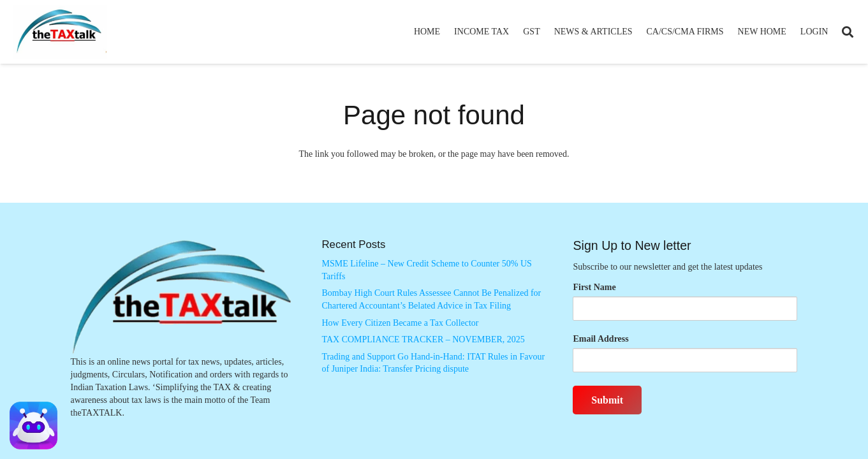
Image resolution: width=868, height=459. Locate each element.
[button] (848, 32)
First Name (594, 287)
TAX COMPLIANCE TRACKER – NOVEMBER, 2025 (423, 339)
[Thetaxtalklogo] (60, 32)
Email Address (600, 339)
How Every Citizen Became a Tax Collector (400, 323)
